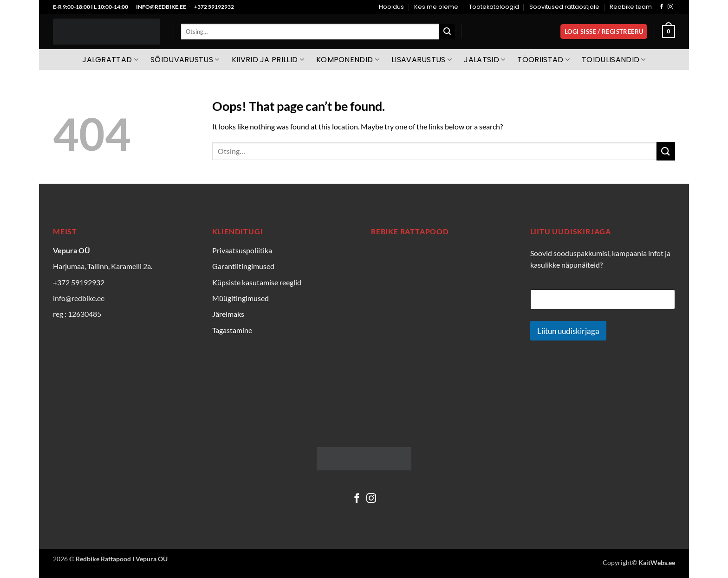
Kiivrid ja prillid (268, 60)
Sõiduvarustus (185, 60)
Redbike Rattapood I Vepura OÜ (122, 559)
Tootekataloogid (494, 7)
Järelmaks (228, 314)
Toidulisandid (614, 60)
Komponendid (348, 60)
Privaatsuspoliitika (242, 250)
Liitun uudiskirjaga (568, 331)
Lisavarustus (422, 60)
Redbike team (631, 7)
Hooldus (391, 7)
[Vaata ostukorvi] (669, 32)
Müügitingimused (240, 298)
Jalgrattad (110, 60)
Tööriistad (543, 60)
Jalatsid (484, 60)
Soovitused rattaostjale (564, 7)
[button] (604, 32)
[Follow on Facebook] (662, 7)
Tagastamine (232, 330)
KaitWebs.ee (657, 562)
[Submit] (447, 32)
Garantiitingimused (243, 266)
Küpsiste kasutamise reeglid (257, 282)
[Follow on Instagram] (670, 7)
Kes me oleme (436, 7)
